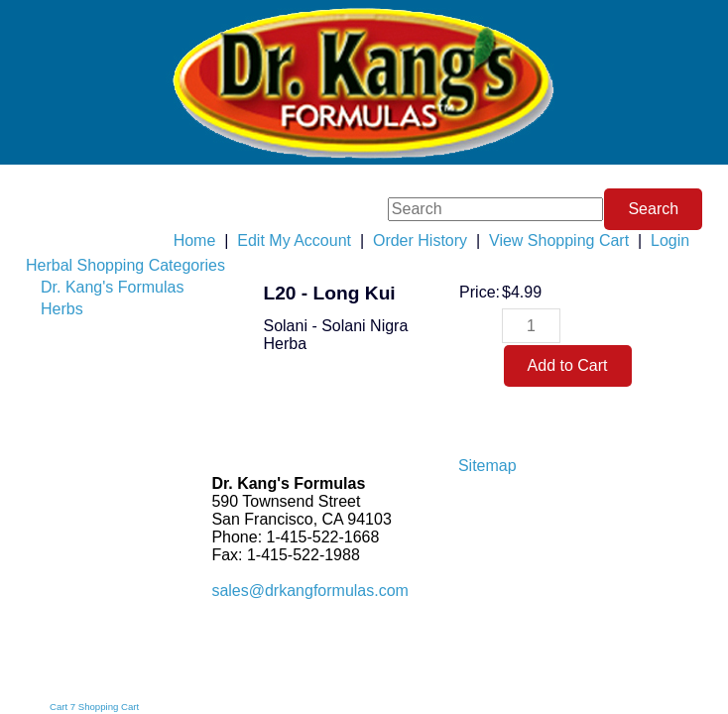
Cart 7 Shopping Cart (94, 707)
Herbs (62, 309)
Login (670, 240)
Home (195, 240)
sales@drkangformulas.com (310, 591)
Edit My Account (294, 240)
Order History (420, 240)
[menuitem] (125, 266)
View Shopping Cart (559, 240)
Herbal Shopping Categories (125, 265)
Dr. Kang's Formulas (112, 287)
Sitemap (487, 466)
